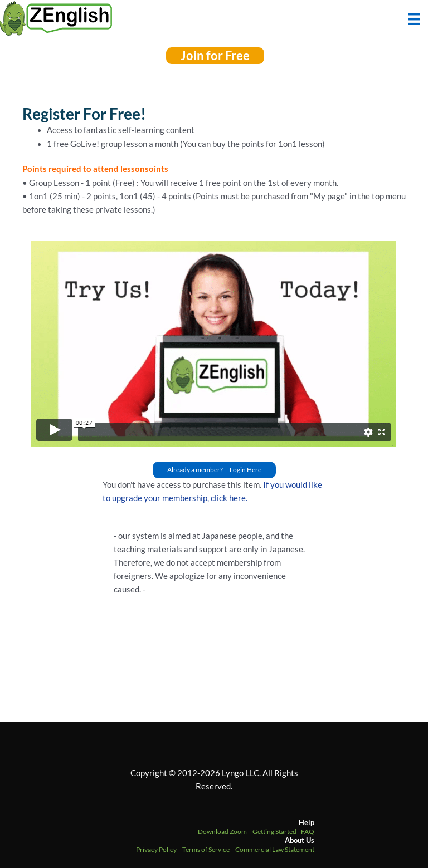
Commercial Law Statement (275, 849)
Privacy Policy (156, 849)
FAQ (308, 832)
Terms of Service (206, 849)
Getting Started (274, 832)
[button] (215, 56)
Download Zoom (222, 832)
